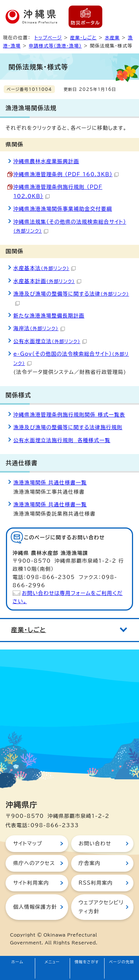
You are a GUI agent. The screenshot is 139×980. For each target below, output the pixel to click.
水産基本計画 (47, 281)
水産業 (112, 37)
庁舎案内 (90, 863)
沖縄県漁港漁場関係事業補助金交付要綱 (63, 209)
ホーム (18, 962)
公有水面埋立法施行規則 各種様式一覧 (62, 440)
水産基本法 (44, 268)
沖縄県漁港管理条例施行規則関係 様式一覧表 (69, 415)
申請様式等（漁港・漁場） (55, 46)
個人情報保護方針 (35, 907)
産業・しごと (83, 37)
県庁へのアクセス (34, 863)
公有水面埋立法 (50, 341)
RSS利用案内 (96, 883)
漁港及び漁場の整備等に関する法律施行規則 (68, 427)
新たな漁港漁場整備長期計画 (49, 316)
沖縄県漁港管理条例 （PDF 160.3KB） (66, 174)
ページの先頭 (122, 962)
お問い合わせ (95, 843)
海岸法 (39, 328)
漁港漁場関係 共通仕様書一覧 (50, 483)
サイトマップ (28, 843)
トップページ (48, 37)
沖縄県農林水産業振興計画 (46, 161)
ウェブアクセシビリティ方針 (101, 907)
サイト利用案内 (31, 883)
